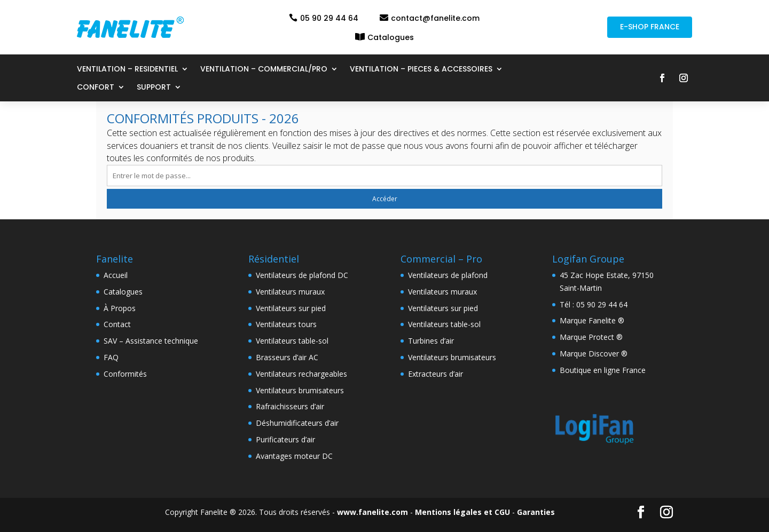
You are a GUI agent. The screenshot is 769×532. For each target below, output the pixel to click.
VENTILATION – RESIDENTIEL (127, 70)
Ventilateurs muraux (290, 292)
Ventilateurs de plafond (448, 275)
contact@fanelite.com (435, 18)
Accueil (116, 275)
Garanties (536, 512)
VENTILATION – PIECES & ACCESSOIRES (421, 70)
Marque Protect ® (591, 337)
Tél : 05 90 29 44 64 (594, 304)
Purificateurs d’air (285, 439)
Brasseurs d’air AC (287, 357)
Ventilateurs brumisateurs (300, 390)
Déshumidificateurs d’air (297, 423)
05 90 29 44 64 (329, 18)
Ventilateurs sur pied (291, 308)
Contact (117, 324)
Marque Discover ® (594, 354)
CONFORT (96, 88)
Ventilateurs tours (286, 324)
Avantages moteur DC (294, 456)
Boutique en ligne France (603, 370)
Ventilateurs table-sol (292, 341)
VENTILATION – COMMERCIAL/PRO (264, 70)
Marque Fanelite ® (592, 320)
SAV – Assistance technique (151, 341)
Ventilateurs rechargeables (301, 374)
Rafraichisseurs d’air (290, 406)
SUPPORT (154, 88)
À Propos (120, 308)
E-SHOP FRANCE (650, 27)
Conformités (125, 374)
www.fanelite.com (372, 512)
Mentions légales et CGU (462, 512)
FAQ (111, 357)
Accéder (385, 199)
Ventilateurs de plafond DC (302, 275)
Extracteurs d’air (435, 374)
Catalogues (391, 37)
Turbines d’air (431, 341)
